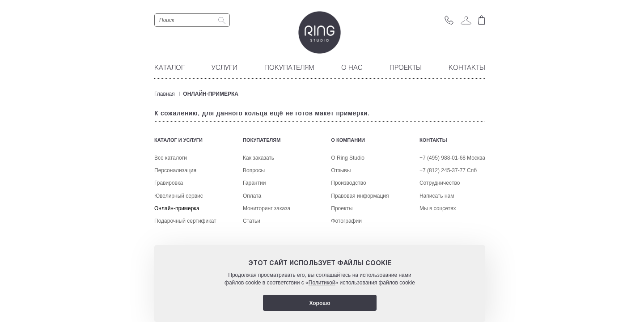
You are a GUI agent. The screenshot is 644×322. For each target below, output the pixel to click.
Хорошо (320, 303)
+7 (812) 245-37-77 (443, 208)
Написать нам (437, 233)
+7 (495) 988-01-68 (443, 196)
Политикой (322, 283)
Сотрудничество (440, 221)
